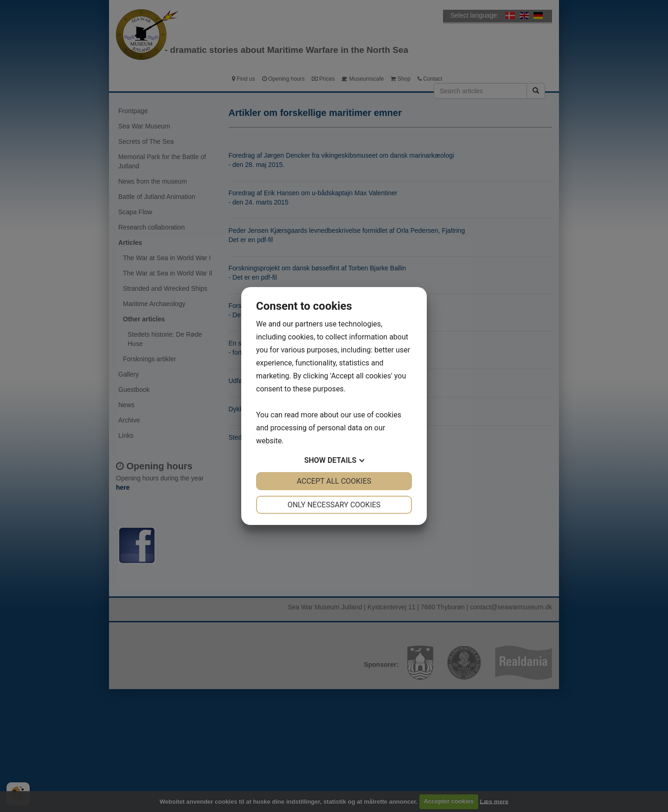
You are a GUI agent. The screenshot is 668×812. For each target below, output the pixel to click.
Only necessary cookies (334, 505)
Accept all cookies (334, 481)
